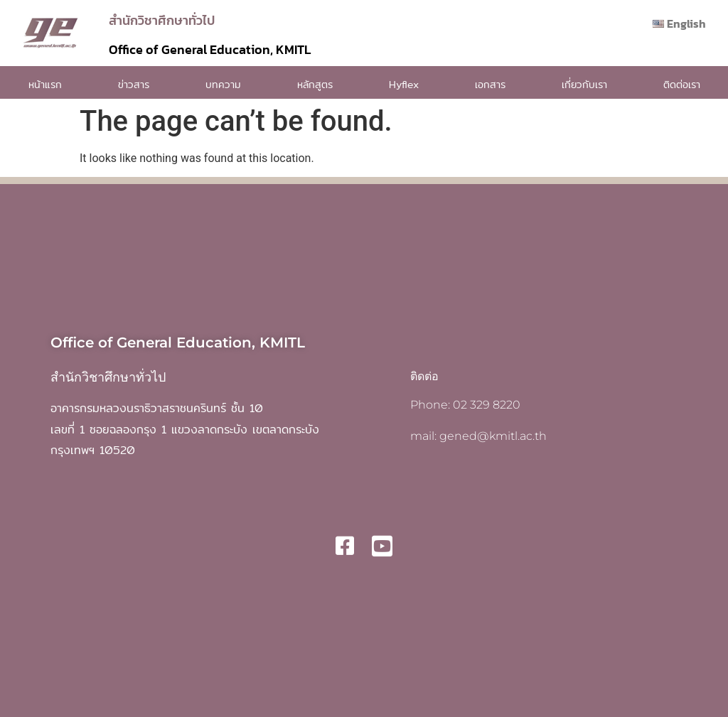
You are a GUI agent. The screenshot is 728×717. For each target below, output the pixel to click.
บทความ (223, 85)
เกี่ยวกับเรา (584, 85)
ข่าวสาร (134, 85)
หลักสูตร (315, 85)
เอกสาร (490, 85)
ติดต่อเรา (682, 85)
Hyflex (404, 85)
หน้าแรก (45, 85)
